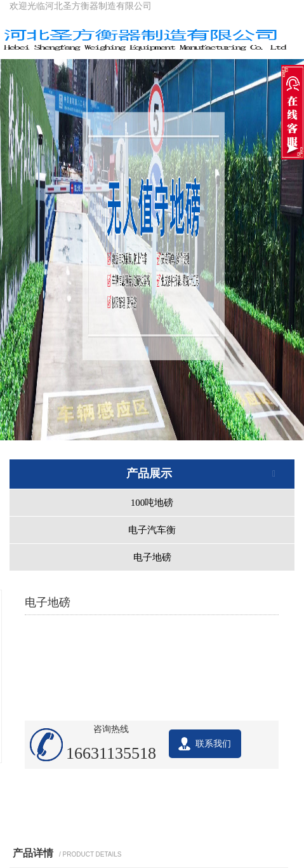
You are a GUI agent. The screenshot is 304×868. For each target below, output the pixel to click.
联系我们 (213, 744)
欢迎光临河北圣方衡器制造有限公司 (81, 6)
